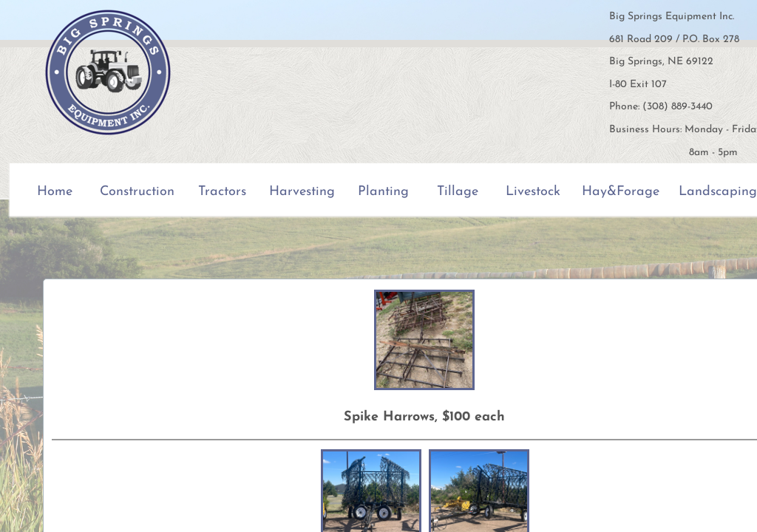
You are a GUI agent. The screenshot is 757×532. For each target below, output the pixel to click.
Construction (137, 192)
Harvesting (302, 192)
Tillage (458, 192)
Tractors (222, 192)
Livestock (533, 192)
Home (55, 192)
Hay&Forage (621, 192)
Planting (383, 192)
